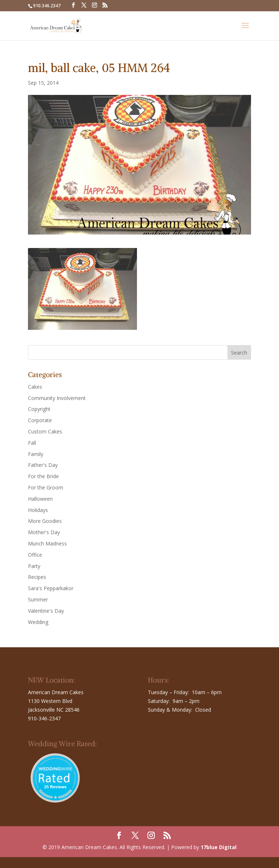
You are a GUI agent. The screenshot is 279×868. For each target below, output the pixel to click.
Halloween (40, 499)
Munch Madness (47, 543)
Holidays (38, 510)
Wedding (38, 622)
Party (34, 566)
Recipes (37, 577)
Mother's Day (44, 532)
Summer (38, 599)
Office (35, 555)
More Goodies (45, 521)
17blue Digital (219, 847)
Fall (32, 443)
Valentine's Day (46, 611)
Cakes (35, 387)
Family (36, 454)
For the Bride (43, 476)
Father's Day (43, 465)
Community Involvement (57, 398)
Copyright (39, 409)
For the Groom (46, 487)
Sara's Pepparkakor (51, 588)
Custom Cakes (45, 431)
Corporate (40, 420)
